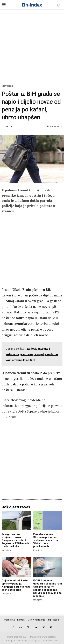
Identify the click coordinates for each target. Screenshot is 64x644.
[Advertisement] (32, 48)
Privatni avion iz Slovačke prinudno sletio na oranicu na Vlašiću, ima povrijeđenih (46, 540)
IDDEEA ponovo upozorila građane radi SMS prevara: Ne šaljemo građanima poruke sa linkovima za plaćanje (48, 588)
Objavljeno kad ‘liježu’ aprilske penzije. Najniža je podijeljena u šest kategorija (16, 585)
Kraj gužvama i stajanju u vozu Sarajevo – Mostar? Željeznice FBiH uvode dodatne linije (15, 540)
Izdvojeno (8, 86)
